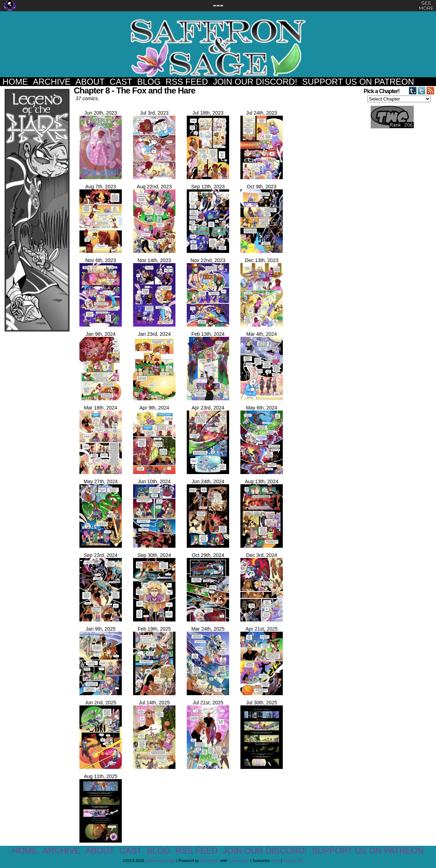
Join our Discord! (255, 82)
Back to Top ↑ (295, 861)
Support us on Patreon (358, 82)
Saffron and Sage (218, 48)
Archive (52, 82)
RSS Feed (187, 82)
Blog (149, 82)
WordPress (210, 861)
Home (15, 82)
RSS (276, 861)
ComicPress (239, 861)
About (90, 82)
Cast (121, 82)
